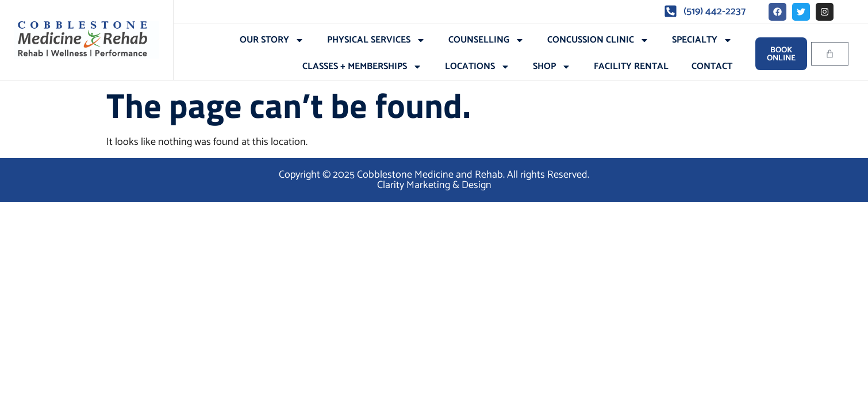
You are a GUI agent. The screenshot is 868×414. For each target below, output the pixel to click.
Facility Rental (631, 66)
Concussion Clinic (598, 40)
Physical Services (376, 40)
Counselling (486, 40)
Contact (712, 66)
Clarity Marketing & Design (434, 185)
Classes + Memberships (362, 67)
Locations (477, 67)
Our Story (272, 40)
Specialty (702, 40)
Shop (552, 67)
